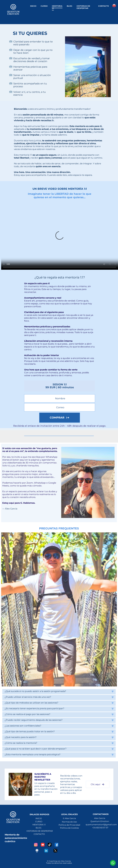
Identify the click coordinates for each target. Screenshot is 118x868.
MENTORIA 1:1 (57, 7)
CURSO (44, 6)
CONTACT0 (103, 6)
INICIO (33, 6)
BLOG (69, 6)
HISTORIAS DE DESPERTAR (83, 7)
